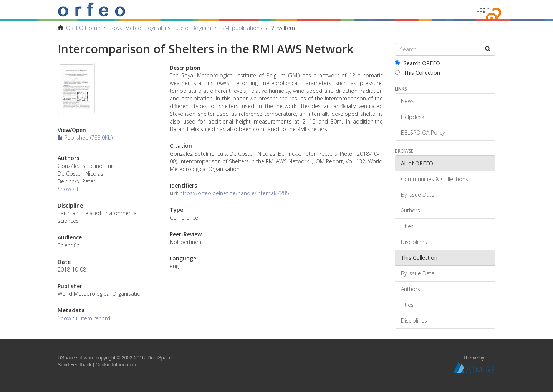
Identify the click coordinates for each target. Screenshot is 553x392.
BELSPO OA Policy (423, 133)
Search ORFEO (417, 63)
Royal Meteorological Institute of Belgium (161, 28)
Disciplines (414, 242)
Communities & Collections (435, 179)
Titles (407, 226)
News (408, 101)
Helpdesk (413, 117)
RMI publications (242, 28)
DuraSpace (160, 358)
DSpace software (76, 358)
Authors (411, 210)
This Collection (417, 73)
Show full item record (84, 318)
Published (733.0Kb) (85, 138)
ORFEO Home (83, 28)
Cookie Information (116, 365)
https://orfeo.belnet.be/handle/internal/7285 (234, 193)
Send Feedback (75, 365)
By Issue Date (418, 195)
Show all (68, 189)
